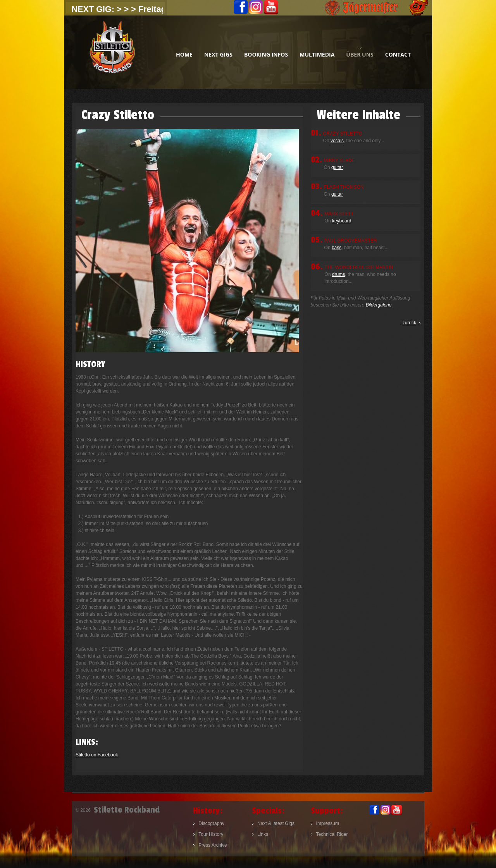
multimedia (317, 54)
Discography (211, 823)
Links (263, 834)
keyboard (342, 221)
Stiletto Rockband (112, 52)
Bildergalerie (379, 305)
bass (337, 248)
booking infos (266, 54)
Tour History (211, 834)
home (184, 54)
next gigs (218, 54)
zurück (409, 323)
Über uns (360, 54)
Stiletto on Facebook (97, 755)
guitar (337, 167)
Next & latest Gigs (276, 823)
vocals (337, 141)
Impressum (328, 823)
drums (338, 274)
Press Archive (213, 845)
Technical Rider (332, 834)
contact (398, 54)
